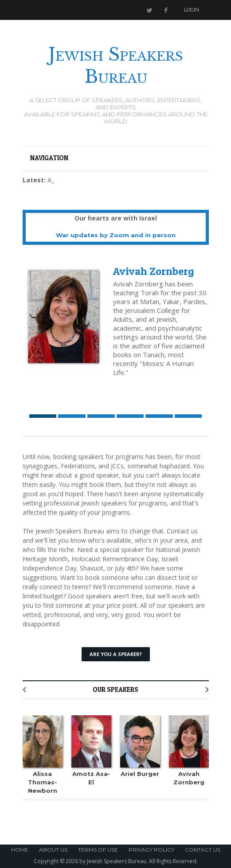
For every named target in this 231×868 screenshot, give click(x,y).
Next (207, 690)
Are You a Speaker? (116, 654)
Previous (24, 690)
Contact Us (203, 850)
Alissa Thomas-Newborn (43, 782)
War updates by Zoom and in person (116, 235)
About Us (53, 850)
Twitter (149, 10)
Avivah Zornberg (153, 271)
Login (192, 10)
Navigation (49, 158)
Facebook (166, 10)
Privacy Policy (151, 850)
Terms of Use (98, 850)
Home (20, 850)
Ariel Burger (140, 774)
